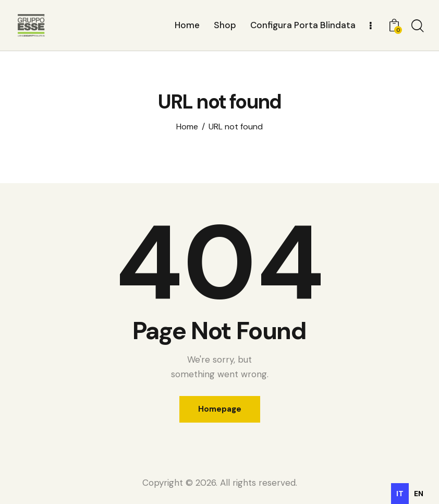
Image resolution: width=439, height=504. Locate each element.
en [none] (419, 494)
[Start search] (417, 27)
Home (187, 127)
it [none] (400, 494)
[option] (419, 494)
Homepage (220, 409)
